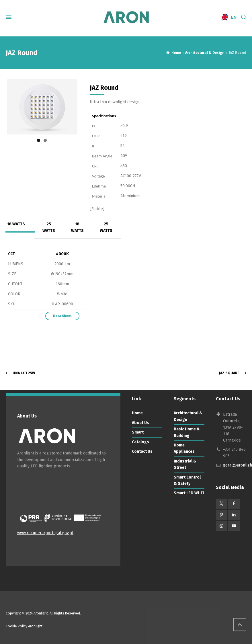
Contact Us (142, 451)
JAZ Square (229, 373)
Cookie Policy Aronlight (24, 626)
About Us (140, 423)
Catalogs (140, 442)
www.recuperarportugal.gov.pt (45, 533)
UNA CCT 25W (24, 373)
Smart (138, 432)
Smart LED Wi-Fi (189, 493)
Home (137, 413)
